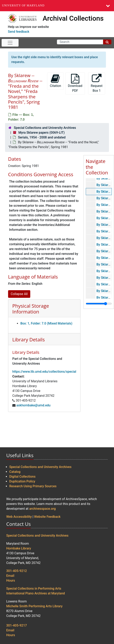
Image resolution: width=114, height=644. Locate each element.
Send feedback (19, 32)
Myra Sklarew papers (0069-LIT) (41, 133)
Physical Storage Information (31, 309)
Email (10, 576)
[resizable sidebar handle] (99, 304)
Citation (55, 81)
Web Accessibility (19, 517)
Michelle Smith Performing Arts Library (34, 606)
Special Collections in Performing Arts (34, 589)
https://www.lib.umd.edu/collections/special (44, 372)
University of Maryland (23, 6)
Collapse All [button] (19, 294)
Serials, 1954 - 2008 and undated (42, 137)
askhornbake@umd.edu (33, 405)
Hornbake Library (19, 548)
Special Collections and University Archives (45, 128)
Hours (11, 580)
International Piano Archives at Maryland (36, 593)
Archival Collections (73, 18)
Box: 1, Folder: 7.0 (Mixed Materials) (46, 323)
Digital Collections (22, 477)
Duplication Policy (22, 481)
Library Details (29, 339)
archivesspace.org (42, 509)
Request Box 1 (97, 83)
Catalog (15, 472)
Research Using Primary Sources (33, 486)
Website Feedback (47, 517)
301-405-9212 (17, 571)
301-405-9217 (17, 625)
